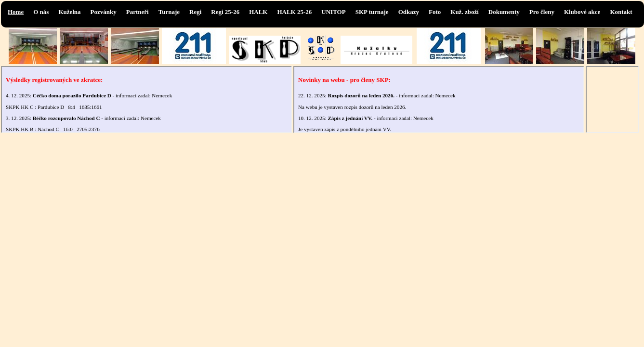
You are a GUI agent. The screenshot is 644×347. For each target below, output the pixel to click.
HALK (258, 12)
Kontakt (621, 12)
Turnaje (169, 12)
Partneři (138, 12)
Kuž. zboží (465, 12)
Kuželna (69, 12)
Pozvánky (104, 12)
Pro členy (542, 12)
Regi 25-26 (225, 12)
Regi (195, 12)
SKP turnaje (372, 12)
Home (16, 12)
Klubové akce (582, 12)
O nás (41, 12)
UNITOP (333, 12)
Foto (435, 12)
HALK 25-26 (294, 12)
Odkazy (409, 12)
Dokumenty (504, 12)
